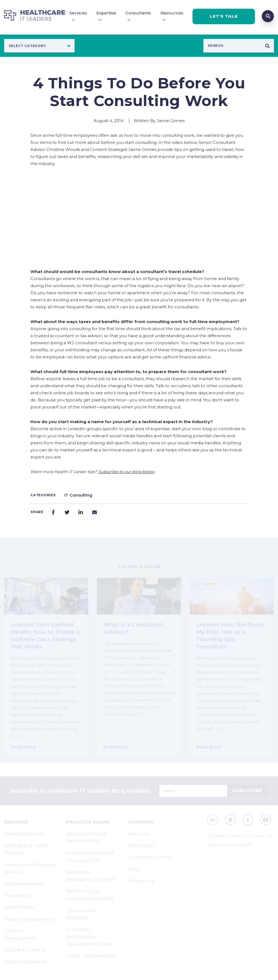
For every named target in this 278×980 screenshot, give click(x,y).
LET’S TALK (224, 16)
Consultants (138, 13)
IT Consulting (78, 495)
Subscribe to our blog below (126, 472)
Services (78, 13)
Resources (172, 13)
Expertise (106, 13)
